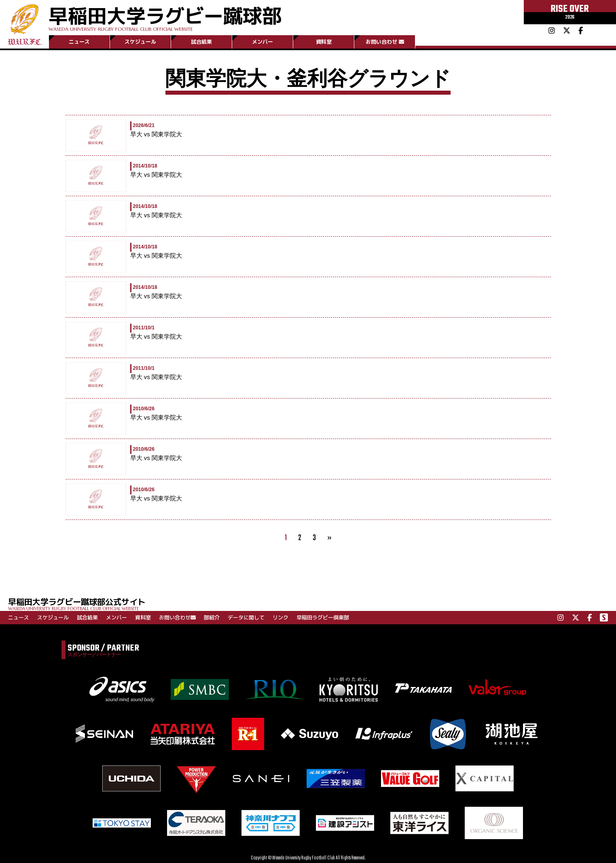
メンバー (262, 42)
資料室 (324, 42)
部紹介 (212, 617)
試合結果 (201, 42)
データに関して (246, 617)
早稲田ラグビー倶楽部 (323, 617)
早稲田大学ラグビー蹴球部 (165, 17)
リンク (280, 617)
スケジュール (140, 42)
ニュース (79, 42)
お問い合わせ (385, 42)
